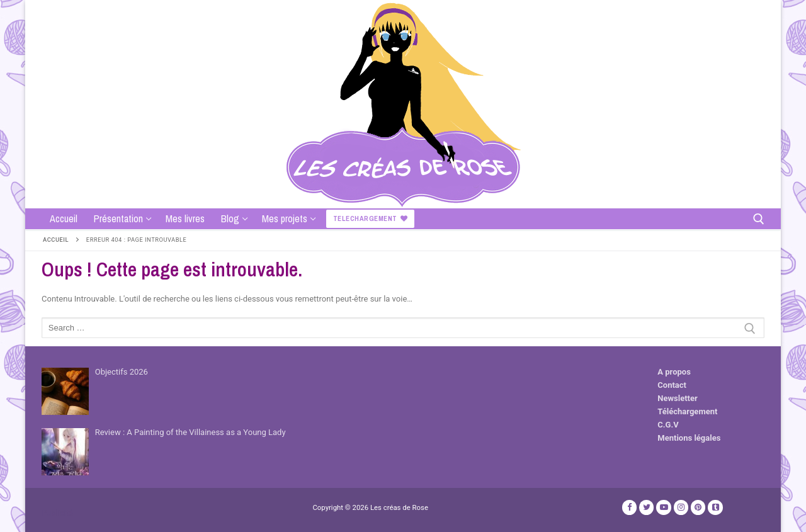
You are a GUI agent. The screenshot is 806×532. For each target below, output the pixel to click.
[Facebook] (629, 507)
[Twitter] (646, 507)
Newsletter (677, 398)
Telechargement (371, 218)
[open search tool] (759, 219)
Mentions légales (689, 438)
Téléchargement (687, 411)
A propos (674, 372)
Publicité (57, 513)
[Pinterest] (698, 507)
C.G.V (668, 425)
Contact (672, 385)
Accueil (56, 240)
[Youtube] (663, 507)
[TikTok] (715, 507)
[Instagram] (681, 507)
